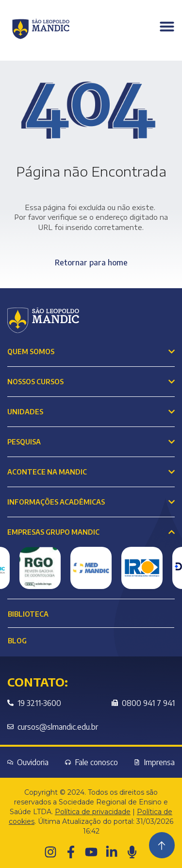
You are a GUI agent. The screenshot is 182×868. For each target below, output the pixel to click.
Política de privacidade (93, 812)
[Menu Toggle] (167, 26)
